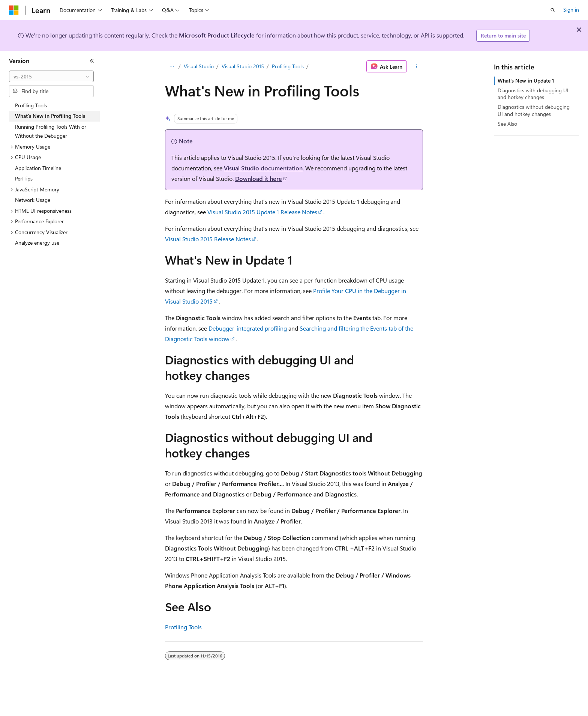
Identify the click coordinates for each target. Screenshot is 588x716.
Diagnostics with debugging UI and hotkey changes (533, 94)
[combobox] (51, 77)
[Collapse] (92, 61)
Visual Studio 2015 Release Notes (208, 239)
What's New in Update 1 (526, 80)
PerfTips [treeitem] (24, 178)
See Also (507, 124)
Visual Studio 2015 (243, 66)
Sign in (571, 10)
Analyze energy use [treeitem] (37, 243)
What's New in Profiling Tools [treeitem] (50, 116)
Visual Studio (199, 66)
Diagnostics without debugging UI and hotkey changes (534, 110)
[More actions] (416, 66)
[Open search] (553, 10)
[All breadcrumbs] (172, 66)
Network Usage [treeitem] (33, 200)
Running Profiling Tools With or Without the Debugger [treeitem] (51, 131)
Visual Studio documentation (263, 168)
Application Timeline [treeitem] (38, 168)
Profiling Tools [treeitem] (31, 105)
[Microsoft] (14, 10)
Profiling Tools (288, 66)
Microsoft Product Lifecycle (217, 35)
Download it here (259, 178)
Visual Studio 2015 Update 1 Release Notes (262, 212)
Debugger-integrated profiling (248, 328)
